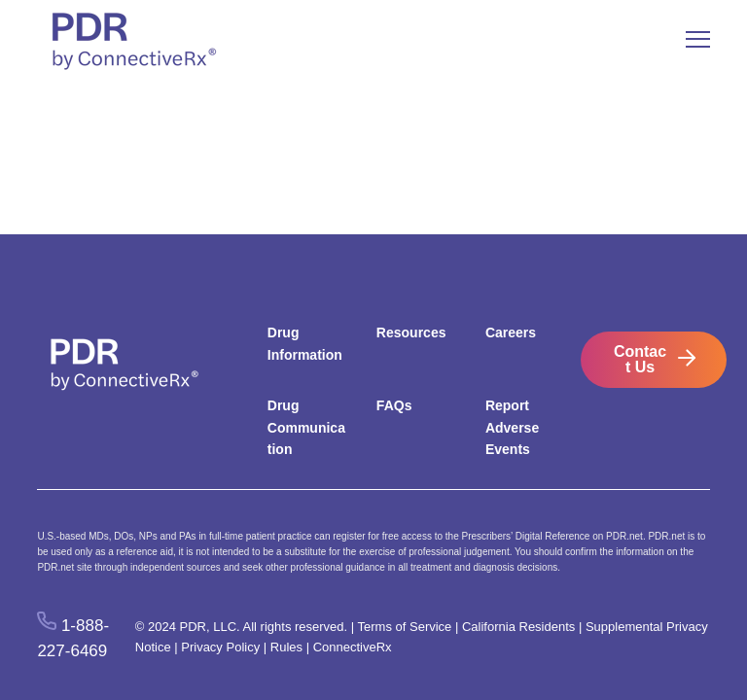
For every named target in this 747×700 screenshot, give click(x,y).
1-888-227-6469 (73, 638)
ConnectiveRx (353, 647)
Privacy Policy (220, 647)
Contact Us (640, 359)
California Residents (518, 627)
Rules (286, 647)
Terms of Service (405, 627)
